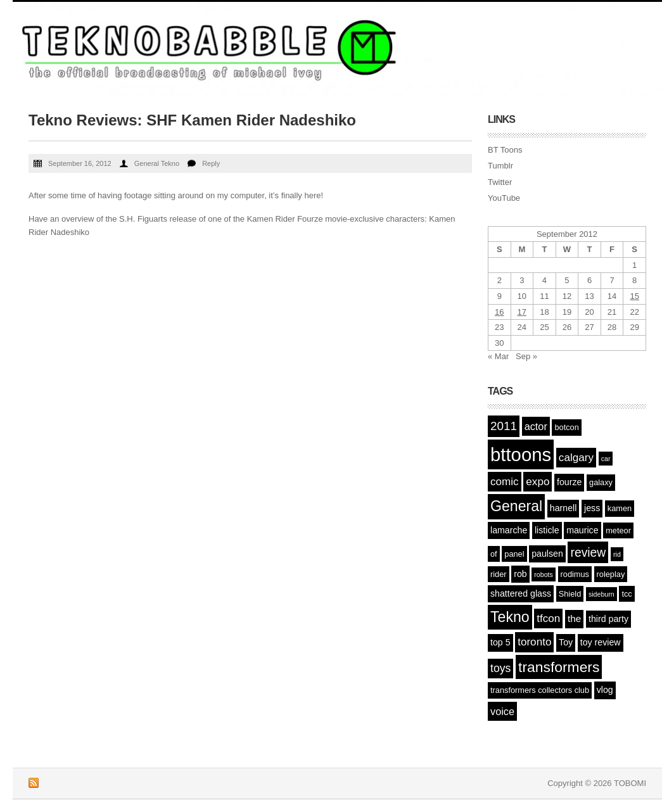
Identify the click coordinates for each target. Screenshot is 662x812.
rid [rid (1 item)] (617, 554)
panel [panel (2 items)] (514, 554)
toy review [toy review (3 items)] (601, 642)
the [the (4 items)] (574, 619)
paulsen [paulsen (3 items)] (547, 554)
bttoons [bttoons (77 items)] (521, 454)
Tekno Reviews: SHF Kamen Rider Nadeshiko (192, 120)
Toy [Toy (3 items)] (566, 642)
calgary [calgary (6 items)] (576, 458)
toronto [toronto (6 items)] (534, 642)
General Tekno (157, 163)
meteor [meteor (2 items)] (618, 530)
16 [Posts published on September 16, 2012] (499, 312)
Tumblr (500, 166)
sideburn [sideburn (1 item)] (602, 594)
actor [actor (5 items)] (536, 426)
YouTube (504, 198)
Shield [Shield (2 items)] (570, 594)
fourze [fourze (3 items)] (569, 482)
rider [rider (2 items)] (499, 574)
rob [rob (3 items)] (520, 574)
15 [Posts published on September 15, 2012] (634, 296)
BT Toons (505, 150)
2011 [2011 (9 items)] (504, 426)
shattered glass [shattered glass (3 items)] (521, 593)
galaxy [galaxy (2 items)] (601, 482)
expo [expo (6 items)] (538, 482)
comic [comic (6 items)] (505, 482)
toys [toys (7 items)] (500, 668)
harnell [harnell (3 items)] (563, 508)
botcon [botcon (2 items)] (566, 427)
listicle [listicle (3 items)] (547, 530)
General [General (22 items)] (516, 506)
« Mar (498, 356)
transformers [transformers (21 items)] (559, 667)
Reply (211, 163)
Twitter (500, 182)
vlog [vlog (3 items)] (605, 690)
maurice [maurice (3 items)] (582, 530)
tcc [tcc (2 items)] (627, 594)
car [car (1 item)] (606, 459)
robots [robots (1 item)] (544, 574)
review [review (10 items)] (588, 552)
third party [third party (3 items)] (608, 619)
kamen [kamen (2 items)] (620, 508)
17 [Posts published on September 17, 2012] (522, 312)
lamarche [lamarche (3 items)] (509, 530)
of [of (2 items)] (494, 554)
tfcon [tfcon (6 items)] (548, 619)
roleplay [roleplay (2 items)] (611, 574)
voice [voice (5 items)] (502, 711)
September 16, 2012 (80, 163)
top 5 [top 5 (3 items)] (500, 642)
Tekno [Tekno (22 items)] (510, 617)
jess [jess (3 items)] (592, 508)
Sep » (526, 356)
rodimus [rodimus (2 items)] (575, 574)
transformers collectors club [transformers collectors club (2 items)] (540, 690)
